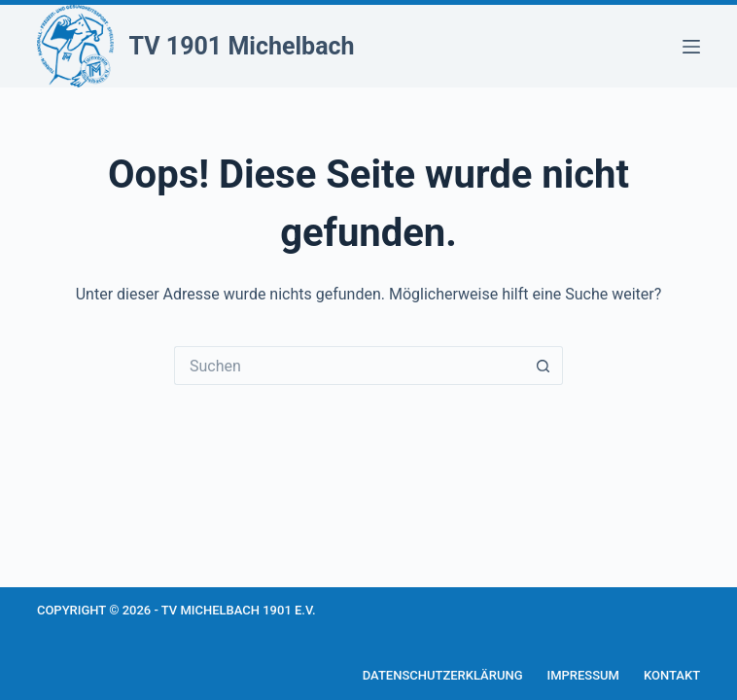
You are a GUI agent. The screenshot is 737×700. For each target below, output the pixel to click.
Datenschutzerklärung (443, 675)
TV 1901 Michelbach (242, 46)
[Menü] (691, 47)
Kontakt (672, 675)
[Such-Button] (544, 366)
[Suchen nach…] (349, 366)
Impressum (584, 675)
